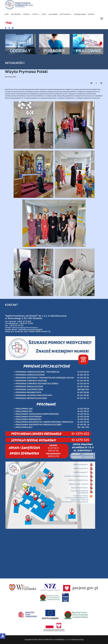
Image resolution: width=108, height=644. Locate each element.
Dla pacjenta (65, 14)
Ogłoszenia (53, 14)
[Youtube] (13, 28)
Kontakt (91, 14)
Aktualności (16, 14)
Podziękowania (80, 14)
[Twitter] (9, 28)
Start (7, 14)
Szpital (35, 14)
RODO (44, 14)
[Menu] (102, 19)
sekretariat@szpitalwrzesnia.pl (25, 328)
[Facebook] (6, 28)
